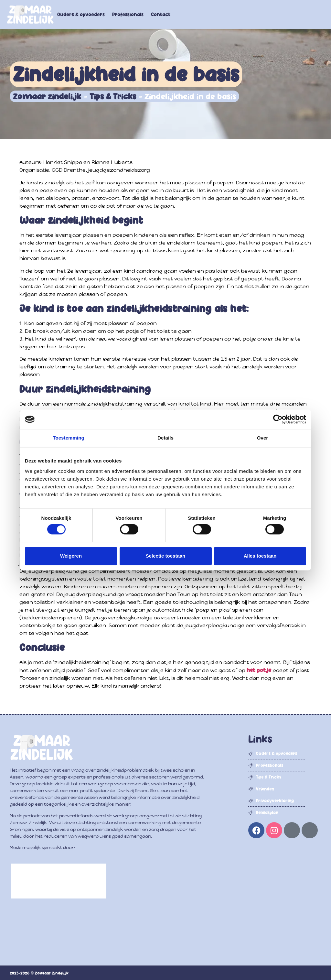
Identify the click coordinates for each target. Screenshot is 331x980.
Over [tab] (263, 438)
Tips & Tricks (113, 96)
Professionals (128, 14)
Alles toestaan (260, 556)
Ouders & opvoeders (81, 14)
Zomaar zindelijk (47, 96)
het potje (259, 670)
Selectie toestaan (166, 556)
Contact (161, 14)
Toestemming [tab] (69, 438)
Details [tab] (165, 438)
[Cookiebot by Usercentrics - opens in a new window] (278, 419)
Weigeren (71, 556)
